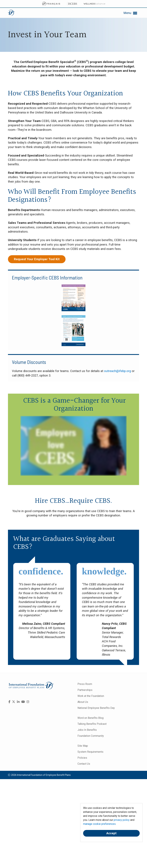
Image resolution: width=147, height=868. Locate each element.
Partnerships (85, 690)
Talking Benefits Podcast (92, 724)
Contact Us (84, 764)
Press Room (85, 684)
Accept (111, 833)
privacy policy (122, 820)
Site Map (83, 746)
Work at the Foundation (91, 696)
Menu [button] (130, 13)
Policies (82, 758)
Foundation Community (91, 736)
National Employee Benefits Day (96, 708)
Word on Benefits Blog (91, 718)
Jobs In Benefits (87, 730)
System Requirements (90, 752)
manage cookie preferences (99, 824)
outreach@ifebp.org (117, 371)
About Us (83, 702)
